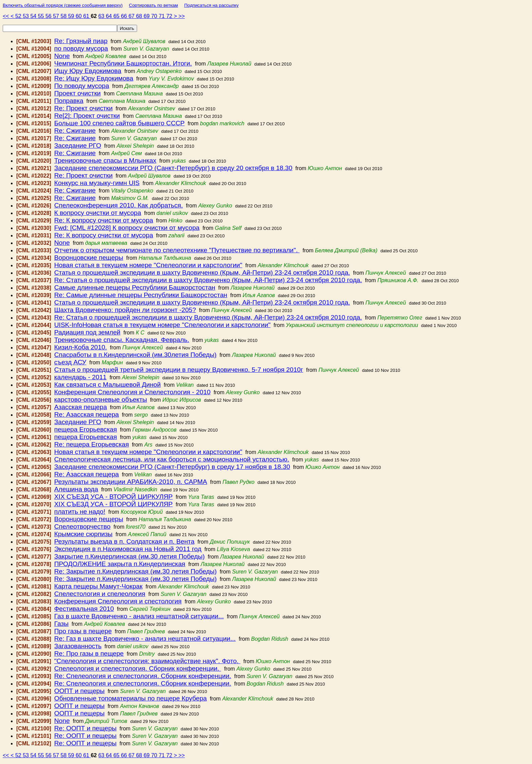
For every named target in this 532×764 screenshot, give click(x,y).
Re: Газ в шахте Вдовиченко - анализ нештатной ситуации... (145, 639)
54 (34, 16)
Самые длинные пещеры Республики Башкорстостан (135, 287)
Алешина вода (76, 489)
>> (182, 16)
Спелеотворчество (82, 526)
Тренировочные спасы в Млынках (105, 160)
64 (110, 16)
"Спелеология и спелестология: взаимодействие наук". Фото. (147, 661)
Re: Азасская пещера (87, 414)
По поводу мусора (82, 86)
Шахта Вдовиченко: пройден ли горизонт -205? (125, 310)
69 (147, 16)
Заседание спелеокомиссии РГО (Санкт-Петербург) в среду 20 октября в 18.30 (173, 168)
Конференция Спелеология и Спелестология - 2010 (132, 392)
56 (49, 16)
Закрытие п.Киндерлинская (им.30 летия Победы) (130, 556)
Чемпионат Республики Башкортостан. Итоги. (123, 63)
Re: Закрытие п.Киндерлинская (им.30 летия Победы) (136, 571)
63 (102, 16)
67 (132, 16)
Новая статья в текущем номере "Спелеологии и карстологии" (148, 265)
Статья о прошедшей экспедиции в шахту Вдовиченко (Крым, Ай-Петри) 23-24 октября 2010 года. (202, 272)
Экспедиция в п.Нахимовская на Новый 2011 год (128, 549)
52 (19, 16)
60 (79, 16)
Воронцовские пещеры (89, 258)
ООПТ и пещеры (80, 691)
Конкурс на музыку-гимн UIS (97, 183)
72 (170, 16)
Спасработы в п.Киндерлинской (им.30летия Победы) (135, 355)
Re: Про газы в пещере (89, 653)
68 (140, 16)
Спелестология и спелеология (100, 594)
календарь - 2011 (80, 377)
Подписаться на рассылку (211, 5)
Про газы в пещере (83, 631)
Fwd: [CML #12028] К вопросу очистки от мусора (127, 228)
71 (163, 16)
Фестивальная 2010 (84, 609)
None (62, 56)
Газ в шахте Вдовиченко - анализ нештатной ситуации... (139, 616)
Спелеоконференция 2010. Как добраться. (119, 205)
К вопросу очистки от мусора (98, 213)
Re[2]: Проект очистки (87, 116)
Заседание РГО (78, 145)
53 (26, 16)
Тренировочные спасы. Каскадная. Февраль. (122, 340)
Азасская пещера (81, 407)
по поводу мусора (81, 48)
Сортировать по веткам (153, 5)
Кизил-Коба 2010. (81, 347)
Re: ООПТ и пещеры (85, 728)
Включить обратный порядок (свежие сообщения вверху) (63, 5)
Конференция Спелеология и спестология (118, 601)
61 (87, 16)
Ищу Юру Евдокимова (88, 71)
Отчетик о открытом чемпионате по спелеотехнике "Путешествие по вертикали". (177, 250)
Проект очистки (78, 93)
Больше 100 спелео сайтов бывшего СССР (119, 123)
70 (155, 16)
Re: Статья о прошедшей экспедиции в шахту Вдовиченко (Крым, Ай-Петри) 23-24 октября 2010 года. (208, 280)
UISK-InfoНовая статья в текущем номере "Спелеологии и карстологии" (163, 325)
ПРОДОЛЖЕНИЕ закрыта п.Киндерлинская (120, 564)
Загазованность (78, 646)
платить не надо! (80, 512)
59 (72, 16)
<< (7, 16)
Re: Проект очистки (83, 108)
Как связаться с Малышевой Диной (108, 385)
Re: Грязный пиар (81, 41)
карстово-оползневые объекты (101, 399)
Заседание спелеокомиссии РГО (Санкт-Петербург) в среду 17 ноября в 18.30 (172, 467)
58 (64, 16)
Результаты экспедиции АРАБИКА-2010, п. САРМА (131, 482)
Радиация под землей (87, 332)
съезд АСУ (70, 362)
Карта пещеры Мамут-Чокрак (98, 586)
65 (117, 16)
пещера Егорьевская (86, 429)
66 (125, 16)
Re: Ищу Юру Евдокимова (94, 78)
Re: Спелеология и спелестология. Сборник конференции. (143, 676)
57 (57, 16)
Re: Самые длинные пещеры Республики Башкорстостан (141, 295)
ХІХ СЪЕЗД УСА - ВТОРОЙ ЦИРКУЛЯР (113, 497)
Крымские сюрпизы (83, 534)
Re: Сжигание (75, 131)
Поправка (69, 101)
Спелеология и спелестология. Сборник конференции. (138, 668)
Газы (61, 624)
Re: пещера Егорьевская (92, 444)
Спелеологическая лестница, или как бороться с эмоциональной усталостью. (172, 459)
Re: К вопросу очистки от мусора (104, 220)
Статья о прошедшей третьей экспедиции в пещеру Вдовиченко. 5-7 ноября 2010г (179, 370)
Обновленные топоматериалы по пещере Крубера (131, 698)
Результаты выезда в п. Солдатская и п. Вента (124, 541)
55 (42, 16)
